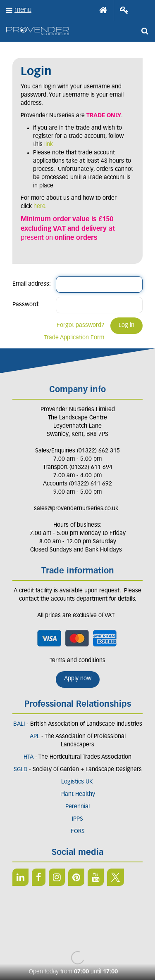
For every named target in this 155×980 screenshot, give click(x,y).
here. (40, 207)
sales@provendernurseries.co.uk (76, 509)
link (49, 145)
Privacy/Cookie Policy (77, 943)
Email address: (32, 284)
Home (103, 10)
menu (23, 10)
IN (57, 877)
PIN (76, 877)
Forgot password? (80, 325)
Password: (26, 305)
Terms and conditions (77, 661)
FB (39, 877)
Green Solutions (77, 935)
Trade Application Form (74, 338)
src (145, 31)
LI (20, 877)
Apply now (78, 679)
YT (96, 877)
